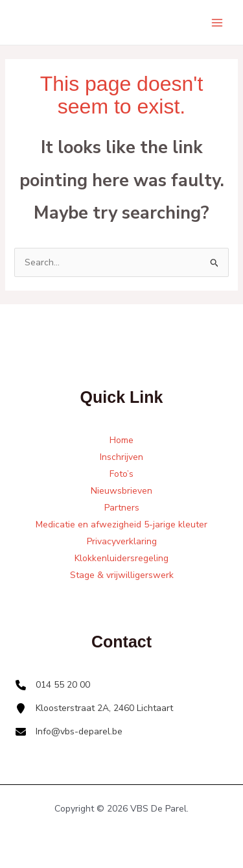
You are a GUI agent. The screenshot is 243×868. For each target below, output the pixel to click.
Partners (122, 508)
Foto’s (121, 474)
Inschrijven (121, 457)
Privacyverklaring (122, 541)
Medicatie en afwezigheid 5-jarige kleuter (121, 524)
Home (121, 440)
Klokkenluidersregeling (121, 558)
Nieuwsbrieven (121, 491)
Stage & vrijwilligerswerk (122, 575)
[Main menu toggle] (217, 22)
